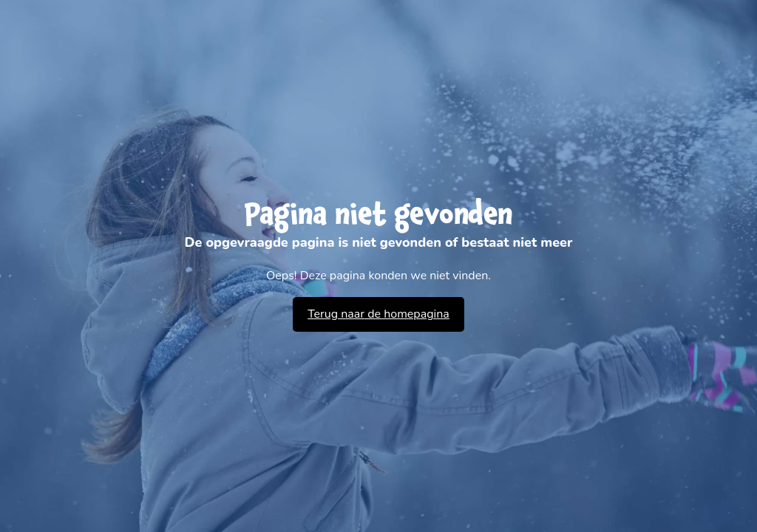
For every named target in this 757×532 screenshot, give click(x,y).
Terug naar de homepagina (378, 314)
